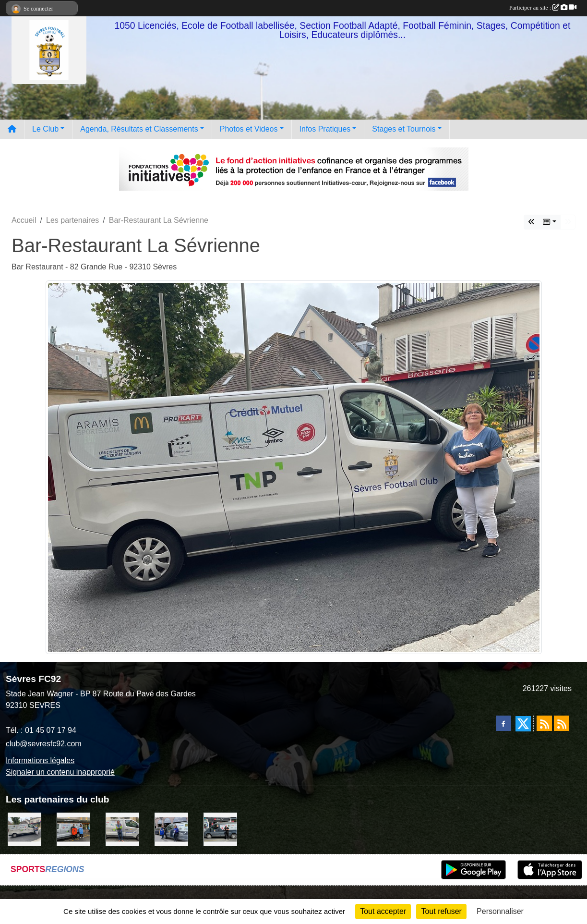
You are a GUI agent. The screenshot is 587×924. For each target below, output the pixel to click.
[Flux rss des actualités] (544, 723)
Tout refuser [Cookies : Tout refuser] (441, 911)
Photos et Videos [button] (249, 129)
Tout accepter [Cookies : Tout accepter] (383, 911)
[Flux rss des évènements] (562, 723)
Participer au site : (543, 8)
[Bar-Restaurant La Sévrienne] (24, 829)
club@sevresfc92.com (44, 744)
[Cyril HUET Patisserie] (171, 829)
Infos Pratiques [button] (325, 129)
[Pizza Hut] (220, 829)
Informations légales (40, 760)
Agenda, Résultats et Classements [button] (139, 129)
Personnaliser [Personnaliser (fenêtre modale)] (500, 911)
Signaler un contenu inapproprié (60, 772)
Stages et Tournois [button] (404, 129)
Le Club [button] (45, 129)
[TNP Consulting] (122, 829)
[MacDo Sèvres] (73, 829)
